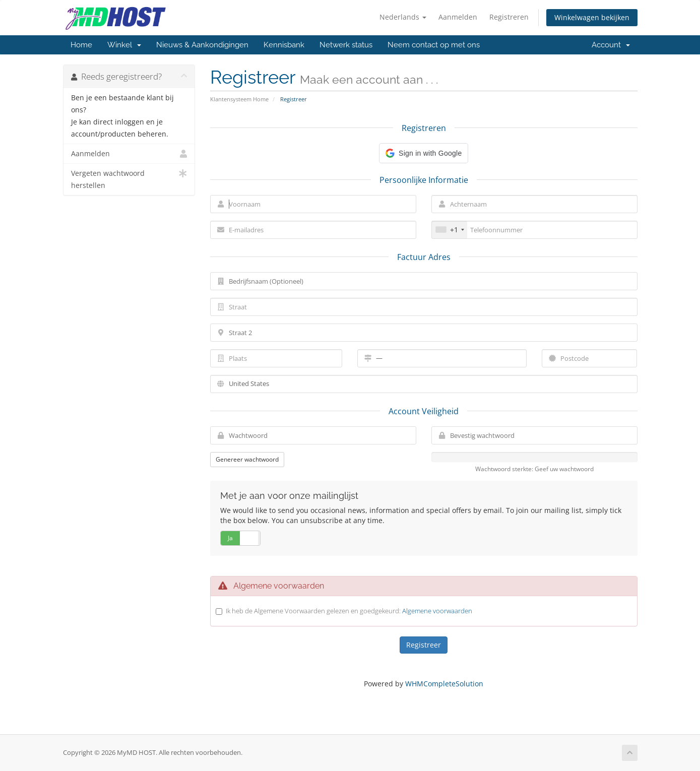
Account (611, 45)
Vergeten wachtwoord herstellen (129, 179)
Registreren (509, 17)
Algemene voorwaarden (437, 611)
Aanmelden (458, 17)
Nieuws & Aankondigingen (202, 45)
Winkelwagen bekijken (592, 17)
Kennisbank (284, 45)
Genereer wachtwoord (247, 459)
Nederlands (403, 17)
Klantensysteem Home (239, 99)
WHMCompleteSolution (444, 684)
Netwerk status (346, 45)
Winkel (124, 45)
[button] (424, 153)
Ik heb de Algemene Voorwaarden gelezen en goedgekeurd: (349, 611)
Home (81, 45)
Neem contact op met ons (434, 45)
